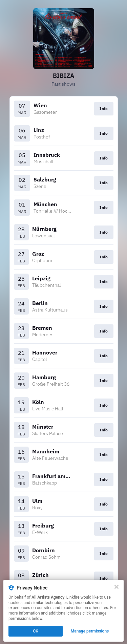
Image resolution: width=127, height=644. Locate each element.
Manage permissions (90, 631)
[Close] (117, 587)
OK (36, 631)
